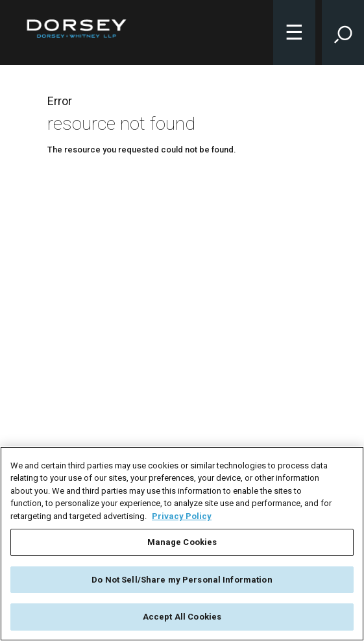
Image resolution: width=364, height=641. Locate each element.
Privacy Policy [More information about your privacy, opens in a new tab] (182, 516)
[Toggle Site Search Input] (343, 32)
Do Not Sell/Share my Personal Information (182, 580)
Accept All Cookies (182, 617)
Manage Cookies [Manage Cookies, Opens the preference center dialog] (182, 542)
